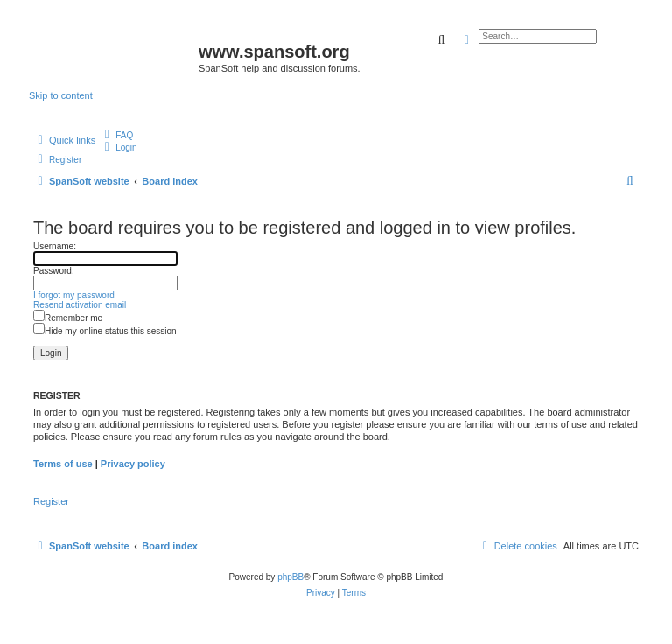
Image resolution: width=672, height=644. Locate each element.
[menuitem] (116, 135)
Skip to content (61, 95)
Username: (55, 246)
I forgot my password (74, 295)
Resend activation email (80, 305)
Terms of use (63, 464)
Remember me (68, 318)
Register (51, 501)
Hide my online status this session (105, 331)
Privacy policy (133, 464)
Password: (54, 271)
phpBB (290, 577)
